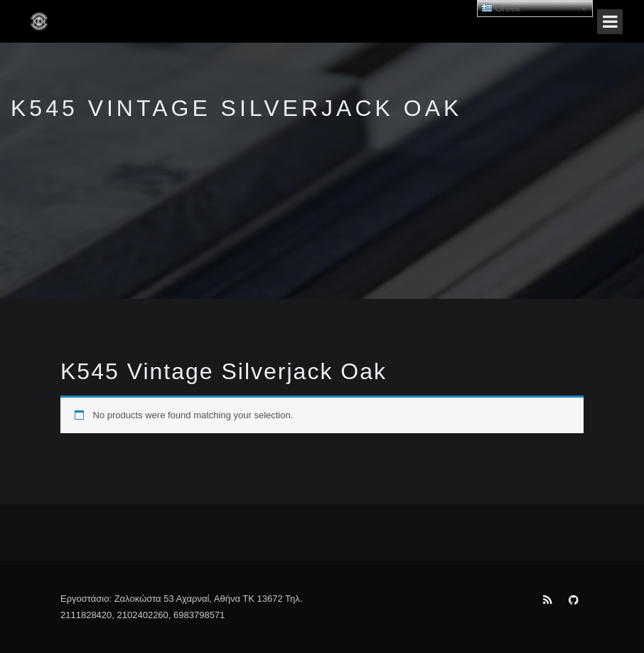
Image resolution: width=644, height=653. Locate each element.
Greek (501, 9)
